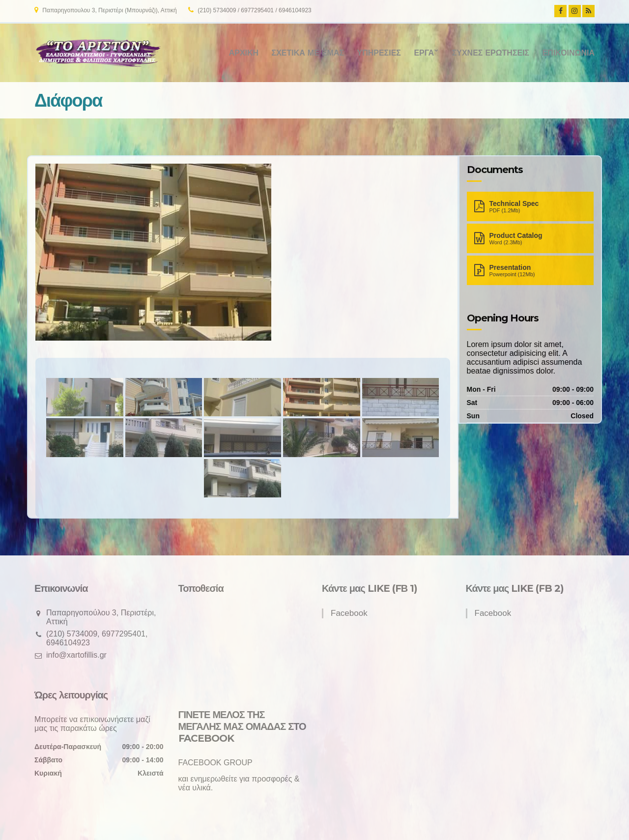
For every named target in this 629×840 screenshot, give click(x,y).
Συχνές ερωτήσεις (491, 53)
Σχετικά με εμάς (308, 53)
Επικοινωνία (569, 53)
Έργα (424, 53)
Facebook (349, 613)
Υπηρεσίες (379, 53)
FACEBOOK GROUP (215, 763)
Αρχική (244, 53)
